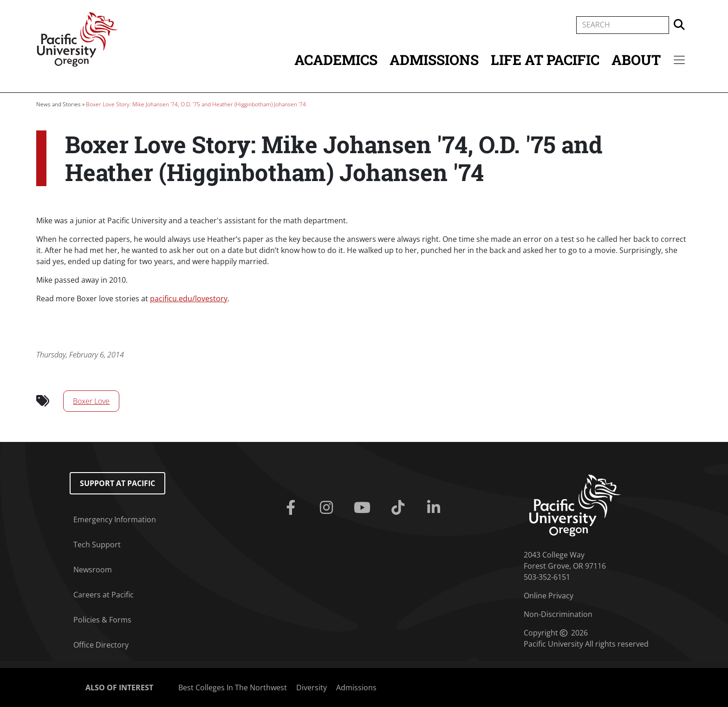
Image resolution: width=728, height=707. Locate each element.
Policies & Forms (102, 620)
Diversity (312, 688)
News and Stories (58, 104)
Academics (336, 60)
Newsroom (93, 570)
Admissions (434, 60)
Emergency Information (115, 519)
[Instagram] (328, 508)
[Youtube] (364, 508)
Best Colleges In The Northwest (233, 688)
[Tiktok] (400, 508)
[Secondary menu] (679, 60)
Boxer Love (91, 401)
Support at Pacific (117, 483)
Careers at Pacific (104, 595)
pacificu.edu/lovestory (189, 298)
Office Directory (101, 645)
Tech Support (97, 545)
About (636, 60)
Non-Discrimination (558, 614)
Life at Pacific (545, 60)
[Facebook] (293, 508)
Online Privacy (549, 596)
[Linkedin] (435, 508)
